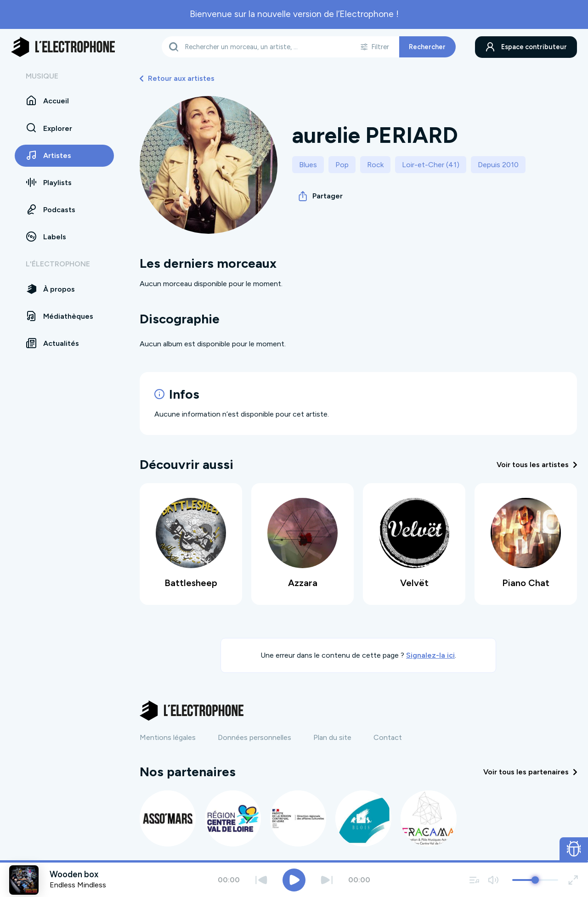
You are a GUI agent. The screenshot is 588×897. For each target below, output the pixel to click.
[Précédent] (261, 880)
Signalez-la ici (430, 655)
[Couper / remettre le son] (493, 880)
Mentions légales (168, 737)
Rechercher (427, 47)
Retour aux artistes (177, 78)
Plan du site (332, 737)
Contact (388, 737)
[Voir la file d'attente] (475, 880)
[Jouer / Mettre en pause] (294, 880)
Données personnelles (254, 737)
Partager (321, 196)
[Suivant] (327, 880)
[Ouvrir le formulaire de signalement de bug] (574, 849)
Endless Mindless (78, 885)
